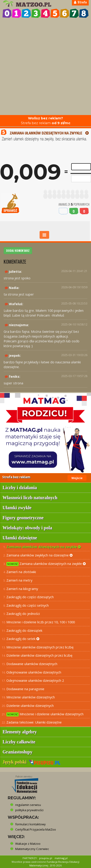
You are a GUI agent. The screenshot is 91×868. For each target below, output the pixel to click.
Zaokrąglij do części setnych (28, 605)
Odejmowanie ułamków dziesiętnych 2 (35, 680)
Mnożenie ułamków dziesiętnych (31, 697)
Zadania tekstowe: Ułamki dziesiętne (34, 722)
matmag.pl (61, 858)
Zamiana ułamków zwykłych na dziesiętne (39, 555)
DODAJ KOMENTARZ (18, 250)
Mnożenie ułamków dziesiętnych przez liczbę (40, 647)
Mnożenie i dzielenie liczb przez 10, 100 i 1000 (41, 622)
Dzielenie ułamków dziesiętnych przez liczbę (39, 655)
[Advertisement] (45, 67)
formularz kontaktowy (30, 824)
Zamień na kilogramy (22, 589)
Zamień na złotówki (21, 572)
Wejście (77, 478)
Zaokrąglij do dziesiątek (24, 630)
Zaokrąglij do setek (23, 639)
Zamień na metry (19, 580)
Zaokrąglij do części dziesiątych (30, 597)
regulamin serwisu (28, 805)
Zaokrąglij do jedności (23, 614)
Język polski (32, 762)
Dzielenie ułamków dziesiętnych (30, 705)
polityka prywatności (29, 810)
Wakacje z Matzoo (28, 844)
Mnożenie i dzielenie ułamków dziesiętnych (45, 714)
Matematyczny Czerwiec (32, 849)
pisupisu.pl (46, 858)
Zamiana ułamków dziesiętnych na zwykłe (44, 547)
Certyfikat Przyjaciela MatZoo (36, 829)
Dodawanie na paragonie (25, 689)
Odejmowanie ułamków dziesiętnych (34, 672)
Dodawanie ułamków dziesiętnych (32, 664)
